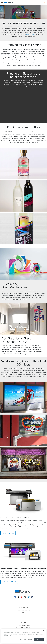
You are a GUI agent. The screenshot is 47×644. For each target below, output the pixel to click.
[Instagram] (25, 597)
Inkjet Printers (24, 608)
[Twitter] (18, 597)
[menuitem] (44, 2)
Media (24, 613)
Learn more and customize (26, 639)
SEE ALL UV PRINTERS (8, 533)
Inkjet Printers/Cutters (23, 610)
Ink (23, 615)
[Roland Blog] (32, 597)
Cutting (23, 623)
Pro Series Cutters (23, 625)
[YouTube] (22, 597)
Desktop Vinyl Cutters (23, 628)
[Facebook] (15, 597)
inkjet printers (30, 34)
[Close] (43, 631)
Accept (39, 640)
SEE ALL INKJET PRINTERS (9, 582)
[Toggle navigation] (2, 2)
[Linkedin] (29, 597)
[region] (24, 636)
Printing (23, 605)
